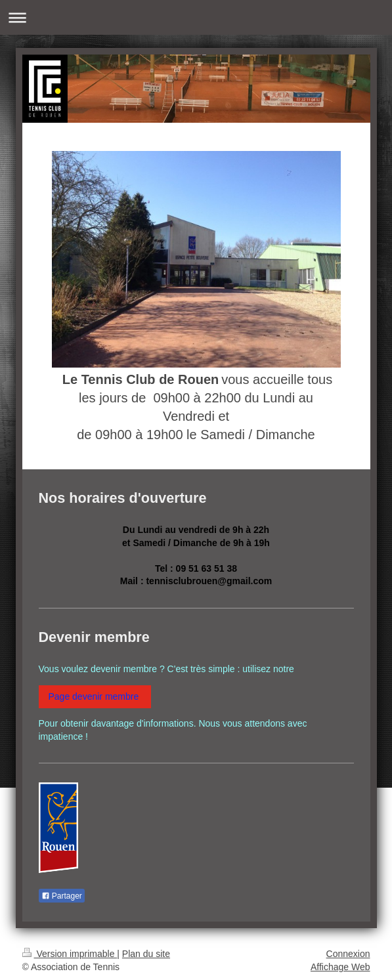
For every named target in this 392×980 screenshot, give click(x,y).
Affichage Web (340, 967)
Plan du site (146, 954)
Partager (62, 896)
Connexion (348, 954)
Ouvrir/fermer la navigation (196, 17)
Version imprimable (70, 954)
